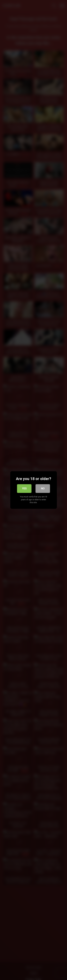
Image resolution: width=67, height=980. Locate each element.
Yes (24, 488)
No (43, 488)
